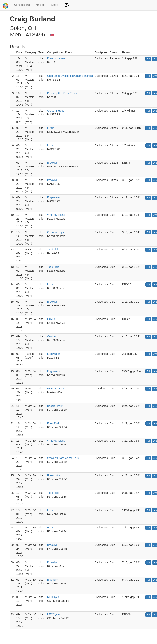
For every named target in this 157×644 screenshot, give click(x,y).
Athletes (40, 5)
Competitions (22, 5)
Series (55, 5)
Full (148, 59)
